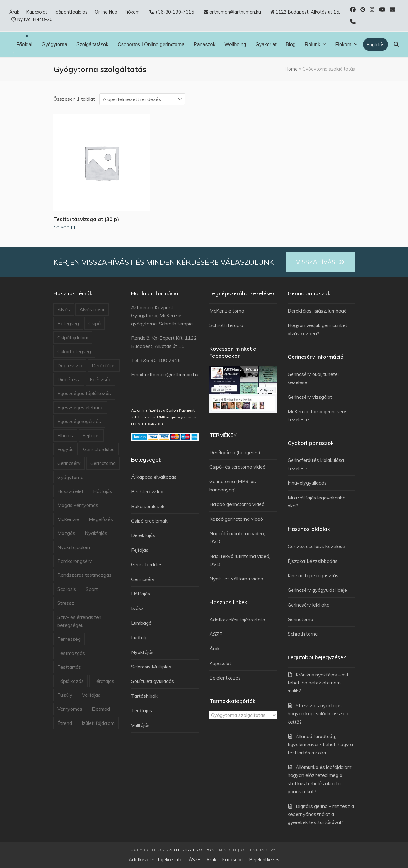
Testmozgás (71, 653)
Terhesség (69, 639)
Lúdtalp (139, 637)
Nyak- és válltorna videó (236, 579)
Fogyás (65, 449)
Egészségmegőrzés (79, 421)
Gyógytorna (70, 477)
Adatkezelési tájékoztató (237, 620)
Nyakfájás (96, 533)
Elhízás (65, 435)
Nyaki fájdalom (74, 547)
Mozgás (66, 533)
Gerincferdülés (99, 449)
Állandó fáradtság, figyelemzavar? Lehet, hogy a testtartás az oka (320, 744)
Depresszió (70, 365)
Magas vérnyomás (78, 505)
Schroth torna (303, 634)
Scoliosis (67, 589)
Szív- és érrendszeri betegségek (79, 621)
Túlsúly (65, 695)
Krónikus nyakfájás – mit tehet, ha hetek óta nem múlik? (318, 683)
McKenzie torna (227, 311)
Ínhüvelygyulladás (307, 483)
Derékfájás (104, 365)
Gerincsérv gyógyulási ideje (317, 590)
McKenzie (68, 519)
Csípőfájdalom (73, 337)
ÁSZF (216, 634)
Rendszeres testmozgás (84, 575)
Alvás (64, 309)
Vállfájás (91, 695)
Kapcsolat (220, 663)
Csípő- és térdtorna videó (237, 467)
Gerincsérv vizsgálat (310, 397)
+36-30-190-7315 (175, 12)
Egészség (101, 379)
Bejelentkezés (225, 678)
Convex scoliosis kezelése (316, 546)
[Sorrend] (142, 99)
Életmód (101, 709)
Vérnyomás (70, 709)
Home (291, 69)
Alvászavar (92, 309)
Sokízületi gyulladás (153, 681)
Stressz (66, 603)
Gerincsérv (69, 463)
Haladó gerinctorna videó (237, 504)
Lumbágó (141, 623)
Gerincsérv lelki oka (309, 605)
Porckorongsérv (75, 561)
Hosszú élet (70, 491)
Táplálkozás (71, 681)
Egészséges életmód (80, 407)
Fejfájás (91, 435)
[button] (396, 44)
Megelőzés (101, 519)
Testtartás (69, 667)
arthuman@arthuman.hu (172, 374)
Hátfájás (103, 491)
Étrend (65, 723)
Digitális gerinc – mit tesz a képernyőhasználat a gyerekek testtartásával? (321, 814)
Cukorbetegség (74, 351)
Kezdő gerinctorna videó (236, 519)
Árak (215, 648)
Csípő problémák (149, 521)
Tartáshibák (144, 696)
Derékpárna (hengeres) (235, 452)
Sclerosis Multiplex (151, 667)
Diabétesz (69, 379)
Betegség (68, 323)
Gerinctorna (103, 463)
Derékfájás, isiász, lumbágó (317, 311)
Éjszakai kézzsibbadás (313, 561)
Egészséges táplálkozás (84, 393)
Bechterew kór (147, 491)
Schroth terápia (226, 325)
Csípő (95, 323)
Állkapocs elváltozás (154, 477)
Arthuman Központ (194, 850)
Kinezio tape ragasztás (313, 575)
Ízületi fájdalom (98, 723)
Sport (92, 589)
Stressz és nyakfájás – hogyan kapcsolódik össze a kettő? (319, 714)
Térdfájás (104, 681)
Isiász (137, 608)
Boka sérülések (148, 506)
